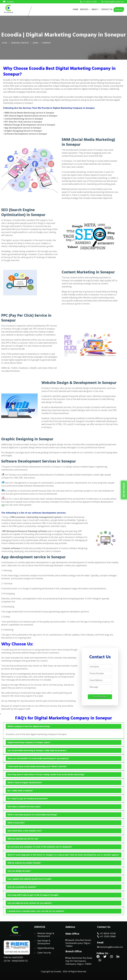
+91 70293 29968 (106, 936)
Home (5, 43)
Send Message (100, 697)
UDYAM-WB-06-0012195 (17, 952)
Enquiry (119, 10)
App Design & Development (44, 942)
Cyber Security (44, 953)
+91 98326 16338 (106, 933)
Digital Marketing (46, 948)
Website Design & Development (46, 935)
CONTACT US (107, 9)
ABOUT (95, 9)
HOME (76, 9)
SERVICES (85, 9)
